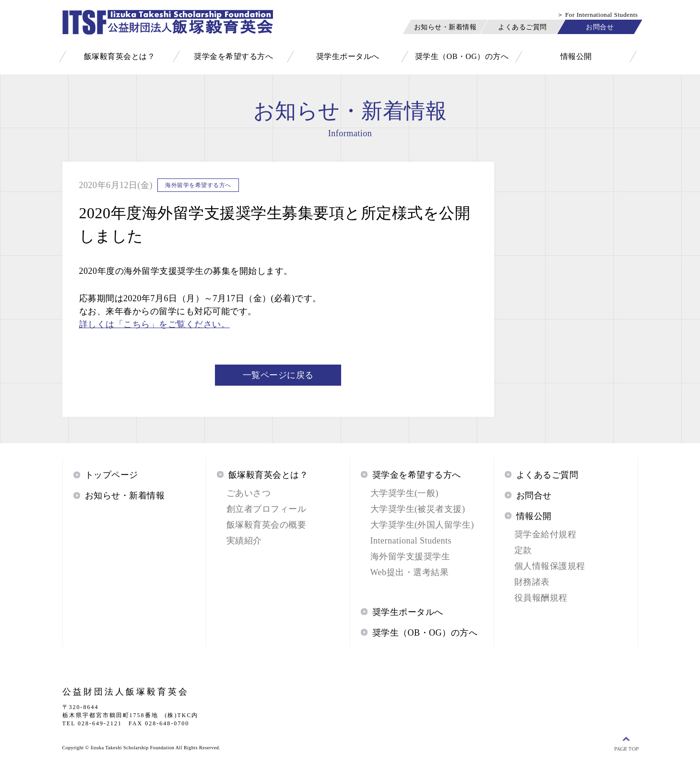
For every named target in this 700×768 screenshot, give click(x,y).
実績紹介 (244, 541)
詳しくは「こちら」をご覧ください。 (155, 324)
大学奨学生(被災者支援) (418, 509)
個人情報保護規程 (550, 566)
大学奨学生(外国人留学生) (422, 525)
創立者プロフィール (267, 509)
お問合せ (600, 27)
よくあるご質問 (522, 27)
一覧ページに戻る (278, 375)
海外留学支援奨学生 (410, 556)
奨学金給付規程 (546, 534)
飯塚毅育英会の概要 (267, 525)
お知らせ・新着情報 (445, 27)
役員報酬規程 (541, 598)
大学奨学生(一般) (405, 493)
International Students (411, 541)
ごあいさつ (249, 493)
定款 (523, 550)
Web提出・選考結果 (410, 572)
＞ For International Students (598, 15)
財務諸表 (532, 582)
